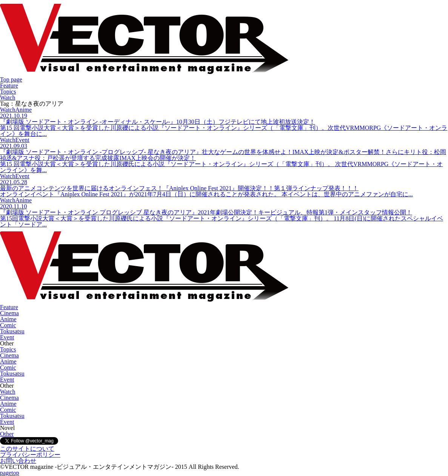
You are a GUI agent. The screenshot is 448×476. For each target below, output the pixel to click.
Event (7, 337)
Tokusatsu (12, 331)
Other (7, 434)
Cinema (9, 313)
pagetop (10, 473)
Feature (9, 85)
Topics (8, 92)
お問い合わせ (18, 461)
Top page (11, 79)
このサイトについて (27, 449)
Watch (8, 98)
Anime (8, 319)
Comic (8, 325)
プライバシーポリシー (30, 455)
